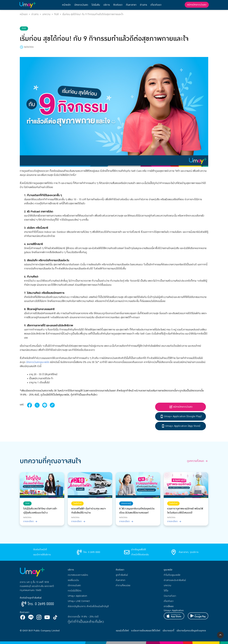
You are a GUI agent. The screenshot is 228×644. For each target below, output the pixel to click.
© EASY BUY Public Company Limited (40, 631)
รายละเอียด (31, 521)
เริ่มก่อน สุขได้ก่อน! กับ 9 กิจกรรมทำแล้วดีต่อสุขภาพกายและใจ (93, 14)
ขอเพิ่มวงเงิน (73, 580)
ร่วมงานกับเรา (170, 596)
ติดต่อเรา (118, 5)
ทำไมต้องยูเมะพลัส (172, 575)
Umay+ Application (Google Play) (181, 416)
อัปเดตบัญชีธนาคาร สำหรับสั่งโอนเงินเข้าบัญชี (88, 606)
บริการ (107, 5)
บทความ (46, 14)
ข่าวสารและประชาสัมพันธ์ (175, 580)
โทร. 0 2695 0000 (41, 604)
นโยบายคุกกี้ (168, 631)
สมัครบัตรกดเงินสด (197, 5)
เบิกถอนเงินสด (74, 585)
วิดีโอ (166, 591)
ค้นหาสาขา (131, 5)
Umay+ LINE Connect (79, 601)
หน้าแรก (24, 14)
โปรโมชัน (96, 5)
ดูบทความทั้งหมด (198, 461)
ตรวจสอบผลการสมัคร (78, 575)
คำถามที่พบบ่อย (123, 585)
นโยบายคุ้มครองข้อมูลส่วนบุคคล (191, 631)
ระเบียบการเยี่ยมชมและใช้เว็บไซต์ (146, 631)
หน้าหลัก (66, 5)
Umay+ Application (77, 596)
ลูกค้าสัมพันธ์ (122, 575)
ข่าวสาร (143, 5)
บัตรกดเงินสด (81, 5)
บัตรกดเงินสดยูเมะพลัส (38, 362)
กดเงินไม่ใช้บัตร (75, 591)
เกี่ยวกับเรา (156, 5)
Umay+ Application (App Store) (181, 426)
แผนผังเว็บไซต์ (122, 631)
